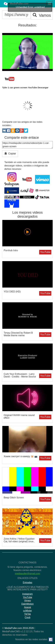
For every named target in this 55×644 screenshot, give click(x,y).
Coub (27, 617)
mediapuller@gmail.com (28, 574)
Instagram (27, 594)
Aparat (27, 607)
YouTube (45, 252)
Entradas (27, 582)
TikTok (28, 614)
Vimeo (27, 601)
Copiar (10, 153)
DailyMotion (28, 604)
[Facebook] (51, 640)
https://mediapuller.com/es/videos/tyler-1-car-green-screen (27, 145)
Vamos (42, 15)
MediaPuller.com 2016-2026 (19, 628)
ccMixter (28, 611)
